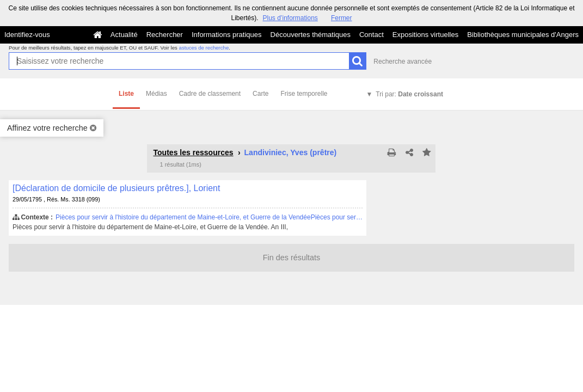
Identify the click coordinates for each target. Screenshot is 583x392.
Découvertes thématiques (311, 35)
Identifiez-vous (27, 35)
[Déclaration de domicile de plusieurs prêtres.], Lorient (116, 188)
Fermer (342, 18)
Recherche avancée (403, 62)
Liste (126, 94)
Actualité (124, 35)
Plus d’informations (290, 18)
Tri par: (409, 94)
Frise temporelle (304, 94)
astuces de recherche (204, 48)
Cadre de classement (210, 94)
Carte (260, 94)
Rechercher (165, 35)
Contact (372, 35)
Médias (157, 94)
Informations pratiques (227, 35)
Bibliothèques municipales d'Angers (523, 35)
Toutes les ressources (193, 152)
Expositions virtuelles (425, 35)
